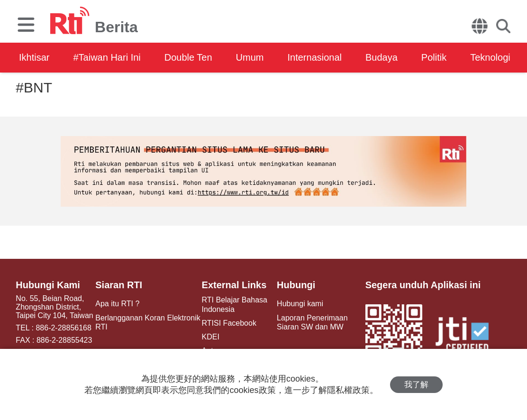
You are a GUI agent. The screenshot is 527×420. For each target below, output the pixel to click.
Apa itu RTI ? (117, 304)
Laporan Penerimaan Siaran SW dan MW (312, 322)
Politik (434, 57)
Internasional (314, 57)
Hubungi (296, 285)
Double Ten (188, 57)
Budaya (382, 57)
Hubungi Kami (48, 285)
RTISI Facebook (229, 323)
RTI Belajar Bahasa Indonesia (235, 304)
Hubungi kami (300, 304)
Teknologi (490, 57)
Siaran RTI (119, 285)
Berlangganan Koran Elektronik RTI (148, 322)
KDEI (211, 337)
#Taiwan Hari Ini (107, 57)
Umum (250, 57)
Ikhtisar (34, 57)
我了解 (416, 385)
